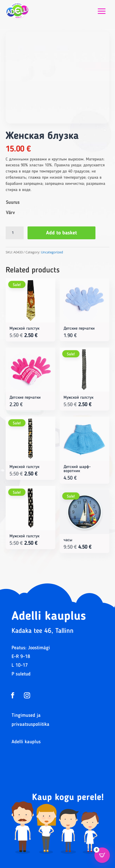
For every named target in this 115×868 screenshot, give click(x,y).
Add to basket (61, 233)
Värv (10, 213)
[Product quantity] (15, 233)
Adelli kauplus (26, 742)
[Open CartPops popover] (102, 855)
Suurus (13, 203)
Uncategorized (52, 252)
